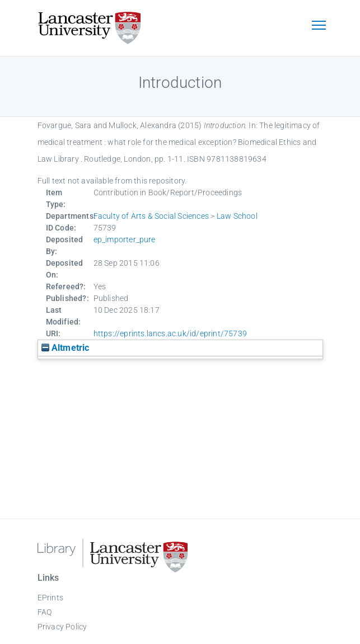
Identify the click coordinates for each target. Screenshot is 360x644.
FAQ (45, 612)
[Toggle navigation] (319, 26)
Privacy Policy (62, 627)
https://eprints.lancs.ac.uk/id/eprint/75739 (170, 333)
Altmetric (66, 348)
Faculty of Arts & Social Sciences (151, 216)
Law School (237, 216)
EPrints (50, 598)
